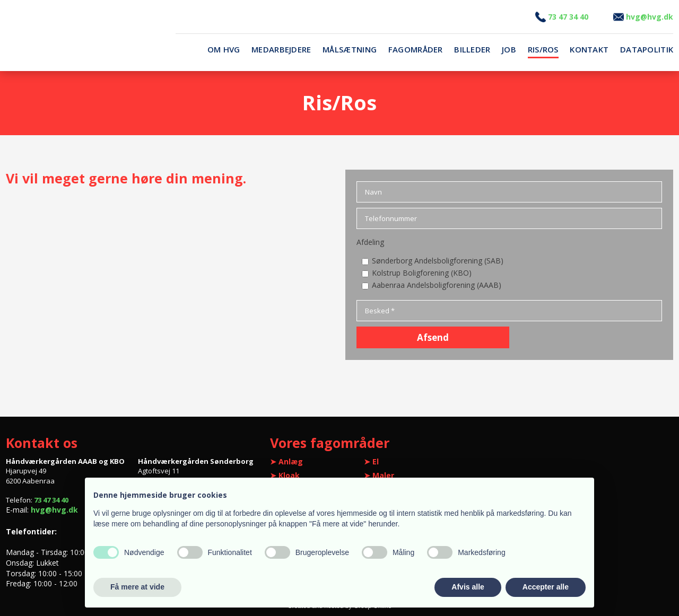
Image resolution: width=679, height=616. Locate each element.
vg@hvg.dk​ (643, 17)
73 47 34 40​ (51, 500)
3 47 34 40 (562, 17)
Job (509, 50)
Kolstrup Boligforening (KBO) (422, 273)
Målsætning (350, 50)
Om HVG (224, 50)
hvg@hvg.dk (54, 510)
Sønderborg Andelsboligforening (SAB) (438, 261)
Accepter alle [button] (546, 587)
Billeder (472, 50)
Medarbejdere (281, 50)
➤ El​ (371, 461)
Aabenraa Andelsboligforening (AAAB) (437, 285)
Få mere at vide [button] (137, 587)
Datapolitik (647, 50)
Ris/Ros (543, 50)
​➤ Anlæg (286, 461)
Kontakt (589, 50)
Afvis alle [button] (468, 587)
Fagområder (416, 50)
